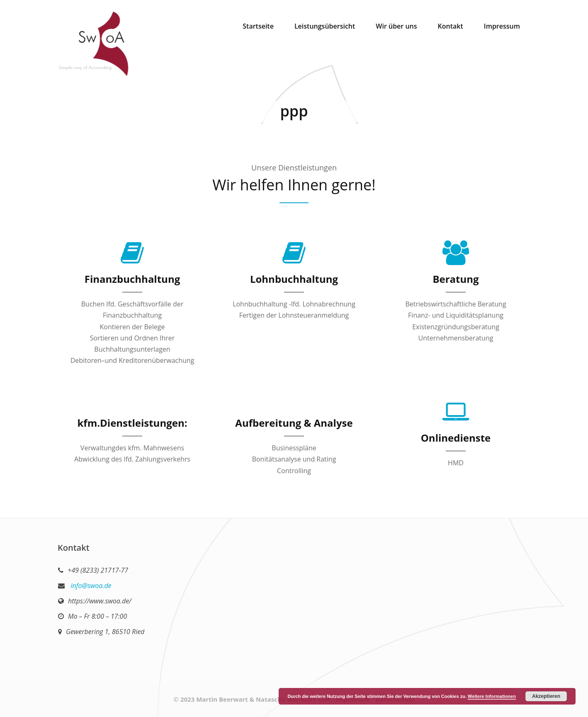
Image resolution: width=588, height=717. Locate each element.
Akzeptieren (546, 696)
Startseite (258, 26)
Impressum (502, 26)
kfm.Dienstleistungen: (132, 423)
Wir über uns (396, 26)
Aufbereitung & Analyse (294, 423)
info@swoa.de (90, 586)
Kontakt (451, 26)
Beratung (456, 279)
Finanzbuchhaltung (132, 279)
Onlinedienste (456, 438)
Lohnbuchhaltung (294, 279)
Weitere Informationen (492, 696)
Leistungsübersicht (325, 26)
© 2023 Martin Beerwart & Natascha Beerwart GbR (252, 699)
